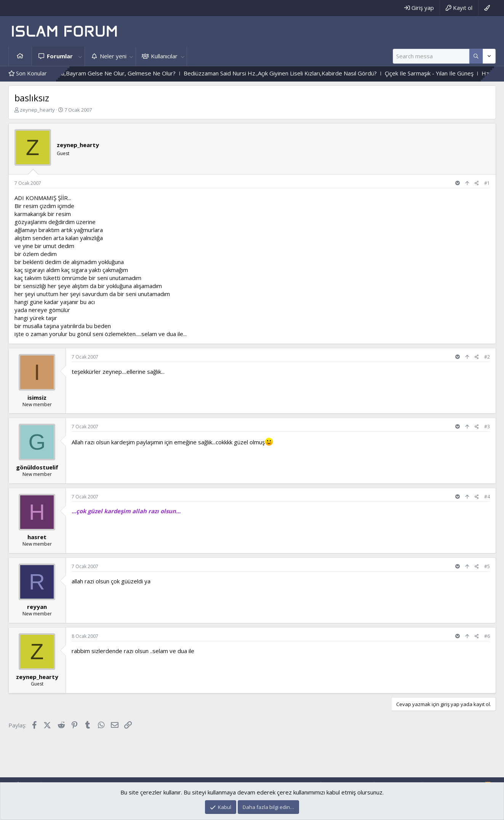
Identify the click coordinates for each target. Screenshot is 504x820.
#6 (487, 636)
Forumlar (60, 56)
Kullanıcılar (164, 56)
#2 (487, 357)
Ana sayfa (20, 56)
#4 (487, 497)
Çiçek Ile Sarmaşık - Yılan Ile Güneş (452, 73)
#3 (487, 427)
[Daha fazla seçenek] (476, 56)
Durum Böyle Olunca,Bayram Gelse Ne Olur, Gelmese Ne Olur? (116, 73)
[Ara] (431, 56)
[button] (80, 56)
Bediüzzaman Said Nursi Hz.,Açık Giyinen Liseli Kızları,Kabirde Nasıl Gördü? (303, 73)
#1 (487, 183)
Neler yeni (113, 56)
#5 (487, 566)
